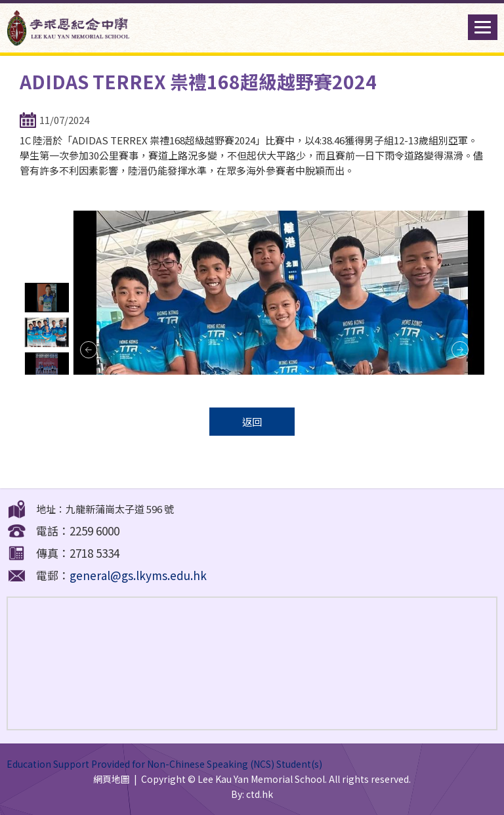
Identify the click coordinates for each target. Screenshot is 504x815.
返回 (252, 422)
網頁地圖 (112, 779)
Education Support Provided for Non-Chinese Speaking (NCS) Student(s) (164, 764)
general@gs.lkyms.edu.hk (138, 575)
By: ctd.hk (252, 794)
